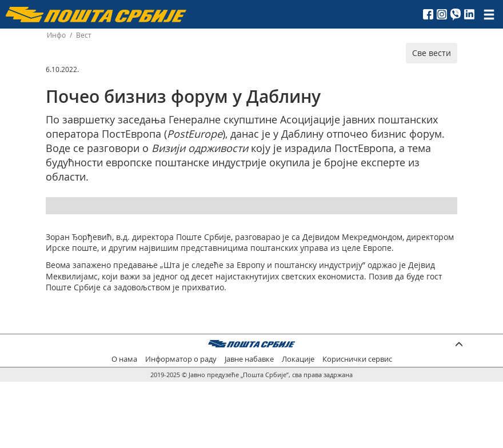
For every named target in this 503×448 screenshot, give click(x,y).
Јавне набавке (249, 359)
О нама (124, 359)
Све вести (432, 53)
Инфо (56, 35)
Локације (298, 359)
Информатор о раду (181, 359)
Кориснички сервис (357, 359)
